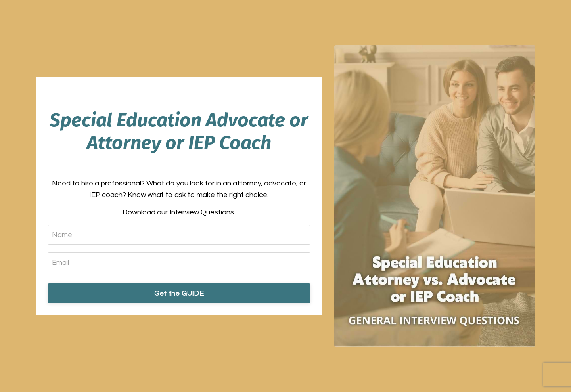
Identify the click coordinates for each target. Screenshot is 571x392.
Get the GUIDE (179, 294)
